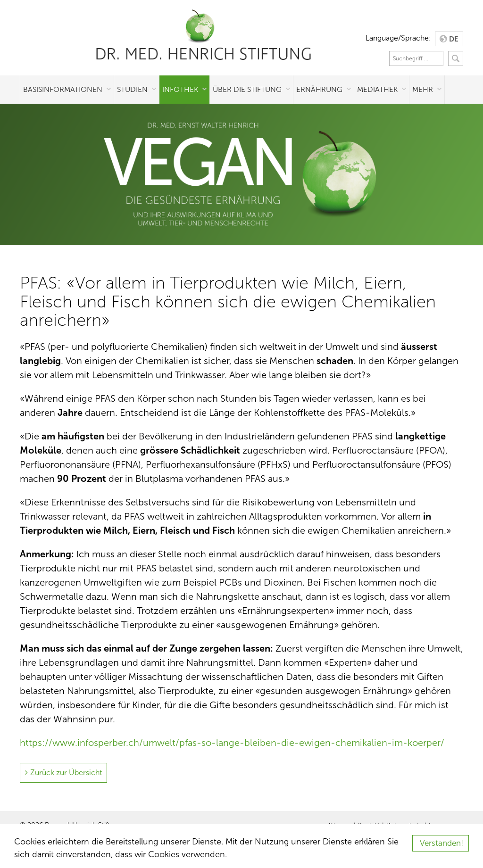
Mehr (423, 89)
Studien (132, 89)
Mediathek (377, 89)
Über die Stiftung (247, 89)
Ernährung (319, 89)
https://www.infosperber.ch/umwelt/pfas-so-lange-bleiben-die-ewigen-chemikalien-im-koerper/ (232, 743)
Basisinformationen (63, 89)
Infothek (180, 89)
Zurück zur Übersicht (66, 773)
